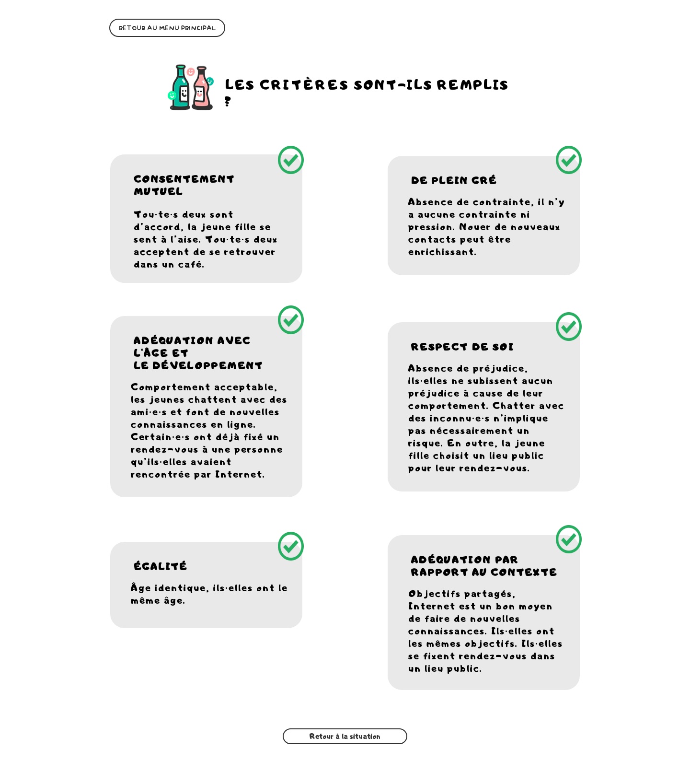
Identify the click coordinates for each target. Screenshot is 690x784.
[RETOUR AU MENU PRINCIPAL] (167, 28)
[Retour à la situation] (345, 736)
